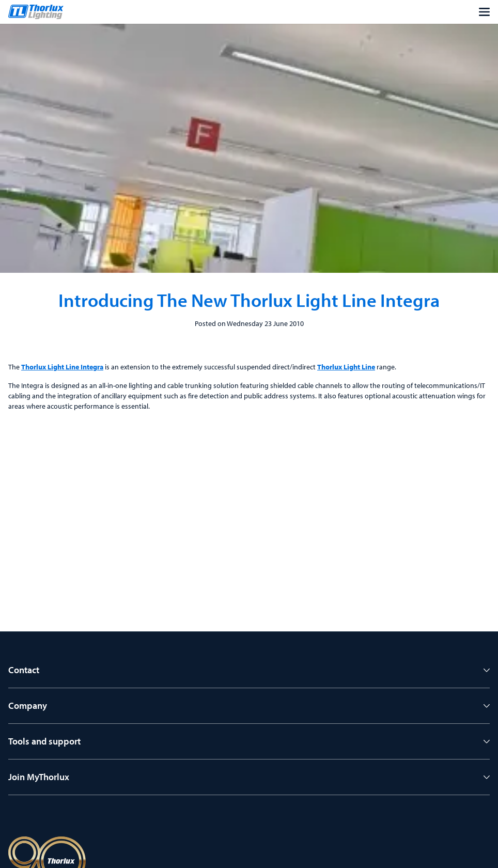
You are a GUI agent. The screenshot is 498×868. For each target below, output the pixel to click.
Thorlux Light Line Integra (62, 367)
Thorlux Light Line (346, 367)
